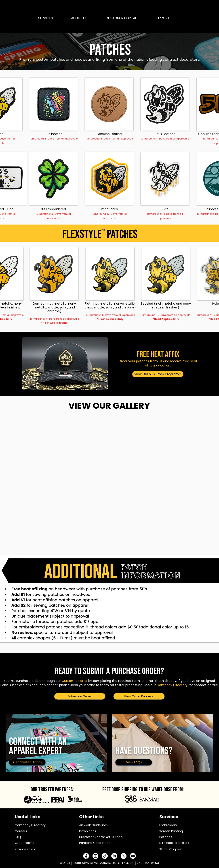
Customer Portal (75, 681)
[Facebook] (86, 856)
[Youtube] (133, 856)
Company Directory (172, 685)
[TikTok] (105, 856)
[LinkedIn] (114, 856)
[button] (51, 18)
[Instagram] (95, 856)
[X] (124, 856)
